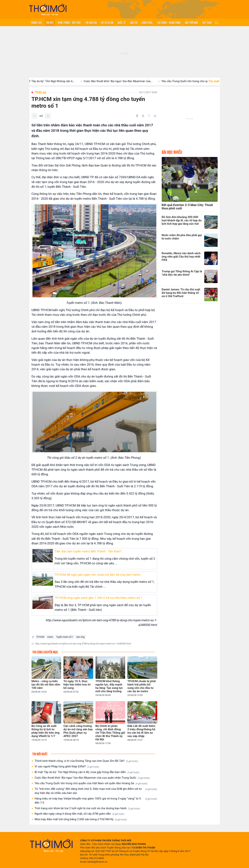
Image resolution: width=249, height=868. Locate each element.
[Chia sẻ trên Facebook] (137, 116)
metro (50, 637)
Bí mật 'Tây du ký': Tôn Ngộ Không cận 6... (66, 81)
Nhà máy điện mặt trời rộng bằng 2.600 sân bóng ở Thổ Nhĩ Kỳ (81, 819)
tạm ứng (80, 637)
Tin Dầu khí (91, 22)
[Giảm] (35, 116)
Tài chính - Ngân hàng (169, 22)
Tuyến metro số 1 (65, 637)
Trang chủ (36, 22)
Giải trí (134, 22)
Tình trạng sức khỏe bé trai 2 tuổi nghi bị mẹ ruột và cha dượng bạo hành (87, 808)
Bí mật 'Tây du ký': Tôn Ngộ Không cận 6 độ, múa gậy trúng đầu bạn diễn (87, 772)
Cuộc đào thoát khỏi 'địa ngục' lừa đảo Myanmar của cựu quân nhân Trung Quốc (92, 778)
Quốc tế (122, 22)
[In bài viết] (155, 116)
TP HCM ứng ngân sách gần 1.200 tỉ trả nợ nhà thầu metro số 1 (98, 598)
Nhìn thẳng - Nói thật (69, 22)
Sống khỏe (147, 22)
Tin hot (50, 22)
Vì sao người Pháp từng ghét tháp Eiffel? (67, 767)
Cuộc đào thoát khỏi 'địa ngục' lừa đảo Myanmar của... (135, 81)
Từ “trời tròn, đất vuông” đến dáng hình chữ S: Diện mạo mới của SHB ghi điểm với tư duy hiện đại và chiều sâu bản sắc (96, 791)
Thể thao (207, 22)
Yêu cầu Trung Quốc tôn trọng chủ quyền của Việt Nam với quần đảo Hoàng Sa (91, 783)
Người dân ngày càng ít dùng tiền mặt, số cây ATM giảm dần (80, 814)
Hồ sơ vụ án (107, 22)
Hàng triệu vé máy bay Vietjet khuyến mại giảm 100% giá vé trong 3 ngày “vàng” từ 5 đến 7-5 (96, 801)
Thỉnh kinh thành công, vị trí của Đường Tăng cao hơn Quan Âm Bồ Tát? (86, 761)
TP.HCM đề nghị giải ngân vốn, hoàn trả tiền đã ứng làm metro (98, 575)
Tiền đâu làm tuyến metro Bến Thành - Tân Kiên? (88, 551)
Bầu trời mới (191, 22)
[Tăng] (48, 116)
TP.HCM (40, 637)
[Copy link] (149, 116)
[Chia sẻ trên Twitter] (143, 116)
